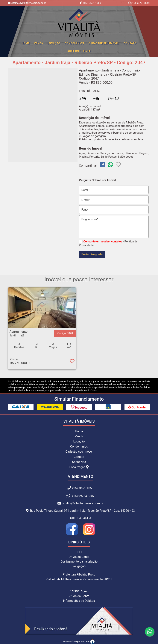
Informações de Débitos (79, 601)
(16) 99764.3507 (140, 3)
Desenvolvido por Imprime (79, 642)
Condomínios (74, 43)
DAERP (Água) (79, 591)
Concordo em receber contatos (103, 241)
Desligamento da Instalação (79, 562)
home (26, 43)
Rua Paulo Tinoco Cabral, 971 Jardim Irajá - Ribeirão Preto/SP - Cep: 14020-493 (80, 511)
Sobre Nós (79, 462)
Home (79, 431)
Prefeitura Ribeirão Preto (79, 574)
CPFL (79, 552)
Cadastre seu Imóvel (104, 43)
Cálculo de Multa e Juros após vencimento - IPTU (79, 579)
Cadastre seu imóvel (79, 452)
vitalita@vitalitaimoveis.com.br (80, 503)
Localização (79, 467)
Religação (79, 566)
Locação (54, 43)
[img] (102, 165)
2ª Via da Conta (79, 557)
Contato (130, 43)
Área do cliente (79, 51)
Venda (39, 43)
